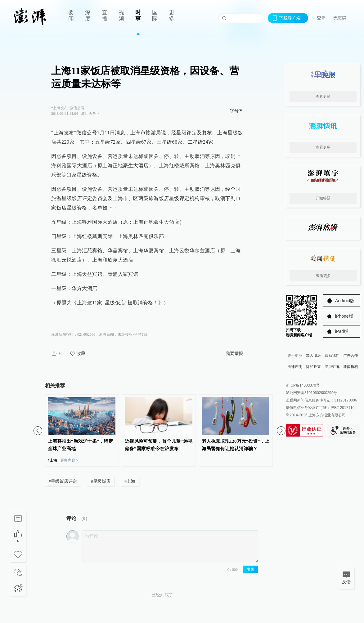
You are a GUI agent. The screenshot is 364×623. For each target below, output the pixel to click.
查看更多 (323, 96)
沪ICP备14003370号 (303, 385)
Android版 (345, 301)
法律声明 (295, 367)
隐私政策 (313, 367)
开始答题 (323, 198)
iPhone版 (344, 316)
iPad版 (342, 331)
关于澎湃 (295, 356)
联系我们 (332, 356)
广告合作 (351, 356)
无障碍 (340, 18)
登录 (321, 18)
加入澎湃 (313, 356)
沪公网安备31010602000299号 (311, 393)
